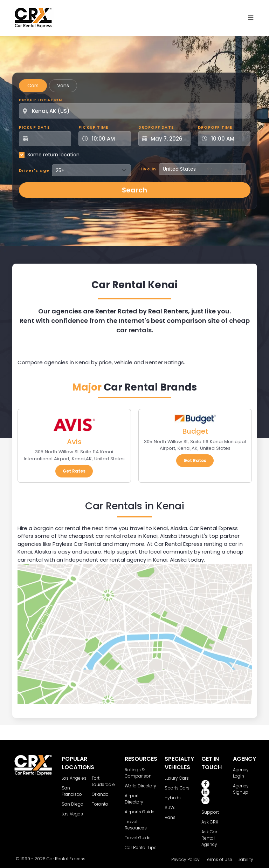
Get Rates (74, 471)
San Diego (73, 804)
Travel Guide (138, 838)
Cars (33, 86)
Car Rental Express (66, 859)
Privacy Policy (185, 859)
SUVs (170, 808)
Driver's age (34, 170)
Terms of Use (219, 859)
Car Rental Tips (141, 847)
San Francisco (72, 791)
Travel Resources (136, 825)
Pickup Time (93, 127)
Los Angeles (74, 778)
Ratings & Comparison (138, 773)
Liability (245, 859)
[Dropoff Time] (228, 139)
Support (210, 812)
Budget (195, 431)
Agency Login (241, 773)
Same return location (53, 155)
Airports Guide (140, 812)
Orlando (100, 794)
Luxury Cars (177, 778)
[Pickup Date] (49, 139)
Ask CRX (210, 822)
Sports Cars (177, 788)
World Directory (140, 786)
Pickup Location (41, 100)
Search (134, 190)
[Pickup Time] (109, 139)
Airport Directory (134, 799)
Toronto (100, 804)
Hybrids (173, 798)
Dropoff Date (156, 127)
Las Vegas (72, 814)
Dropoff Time (215, 127)
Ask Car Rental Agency (209, 838)
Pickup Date (34, 127)
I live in (147, 169)
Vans (63, 86)
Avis (74, 442)
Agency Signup (241, 789)
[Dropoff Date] (168, 139)
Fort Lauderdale (103, 781)
